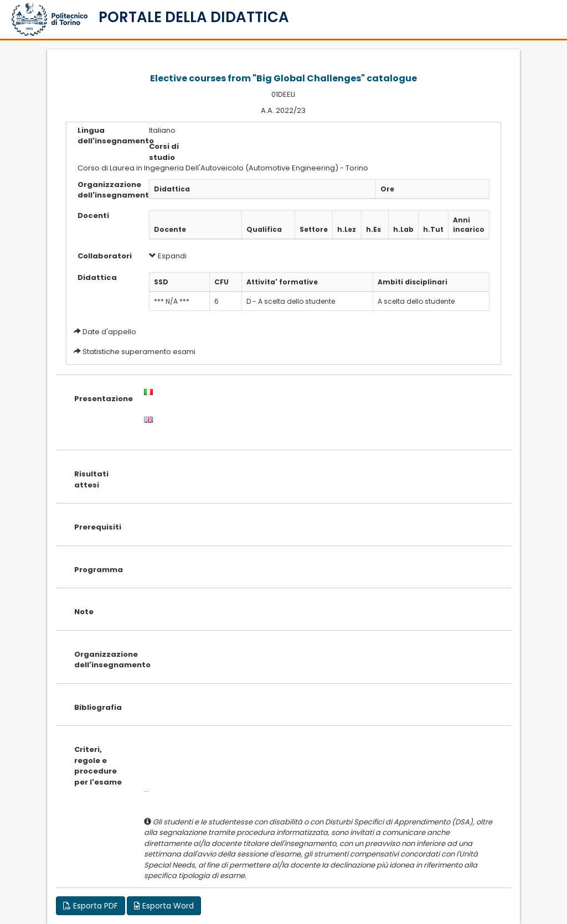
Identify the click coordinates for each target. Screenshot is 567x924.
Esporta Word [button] (164, 906)
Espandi (168, 256)
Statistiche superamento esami (139, 352)
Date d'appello (109, 332)
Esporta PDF (91, 906)
